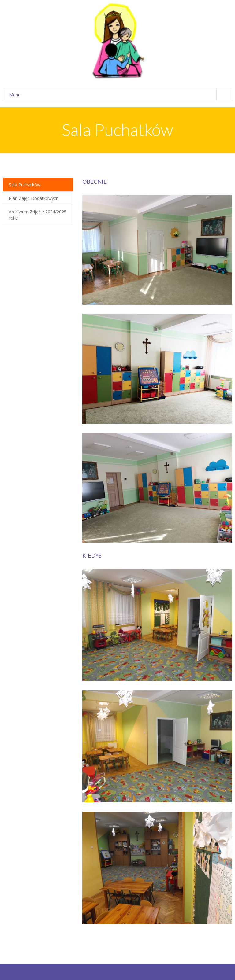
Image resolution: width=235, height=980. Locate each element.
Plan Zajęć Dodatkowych (34, 198)
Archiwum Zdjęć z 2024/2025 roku (38, 215)
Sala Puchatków (25, 185)
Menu (121, 95)
